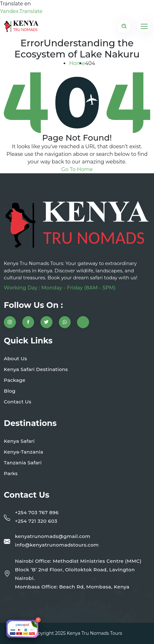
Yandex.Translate (21, 11)
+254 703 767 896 (37, 512)
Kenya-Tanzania (24, 452)
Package (15, 380)
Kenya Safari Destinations (36, 369)
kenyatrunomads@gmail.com (53, 536)
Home (77, 63)
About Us (15, 359)
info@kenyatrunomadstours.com (57, 545)
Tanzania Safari (23, 463)
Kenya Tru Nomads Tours (94, 633)
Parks (11, 473)
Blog (10, 391)
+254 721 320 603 (36, 521)
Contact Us (17, 402)
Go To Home (77, 169)
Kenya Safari (19, 441)
